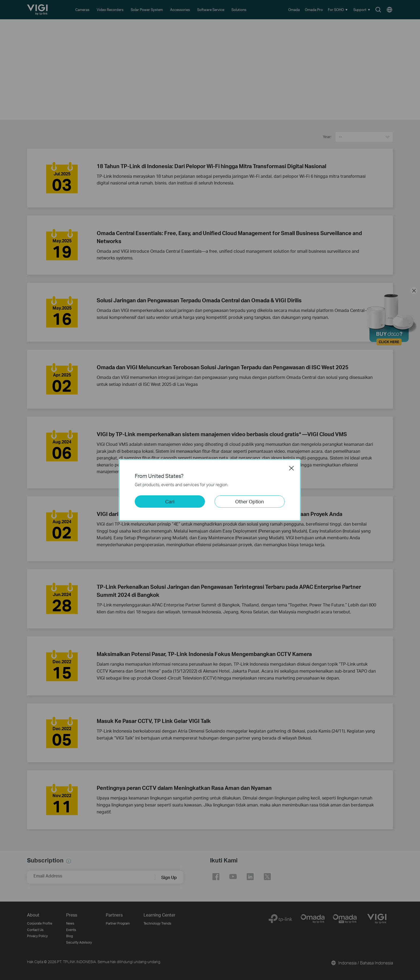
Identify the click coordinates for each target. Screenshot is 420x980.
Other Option (250, 501)
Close (291, 468)
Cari (170, 501)
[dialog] (210, 490)
